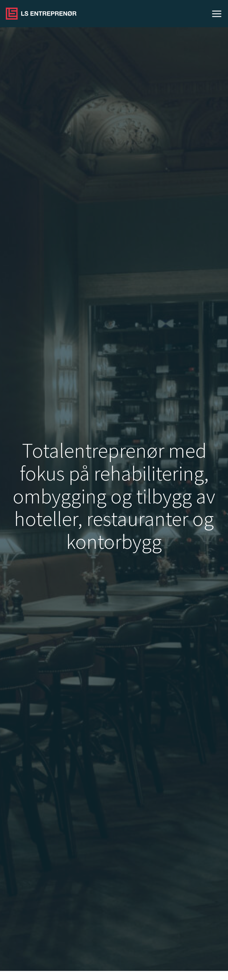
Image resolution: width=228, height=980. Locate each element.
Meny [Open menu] (217, 14)
